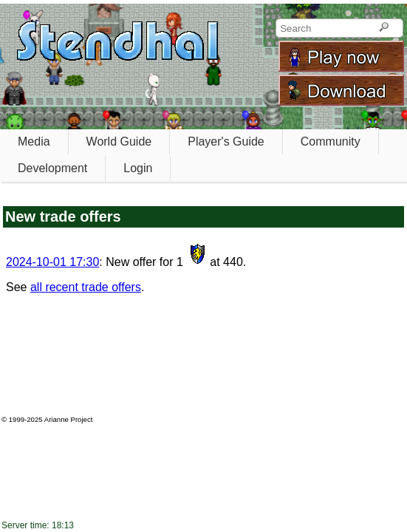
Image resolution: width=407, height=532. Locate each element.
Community (331, 141)
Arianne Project (69, 419)
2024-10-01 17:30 (52, 262)
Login (138, 168)
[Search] (384, 28)
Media (34, 141)
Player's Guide (226, 141)
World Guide (119, 141)
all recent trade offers (86, 287)
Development (52, 168)
